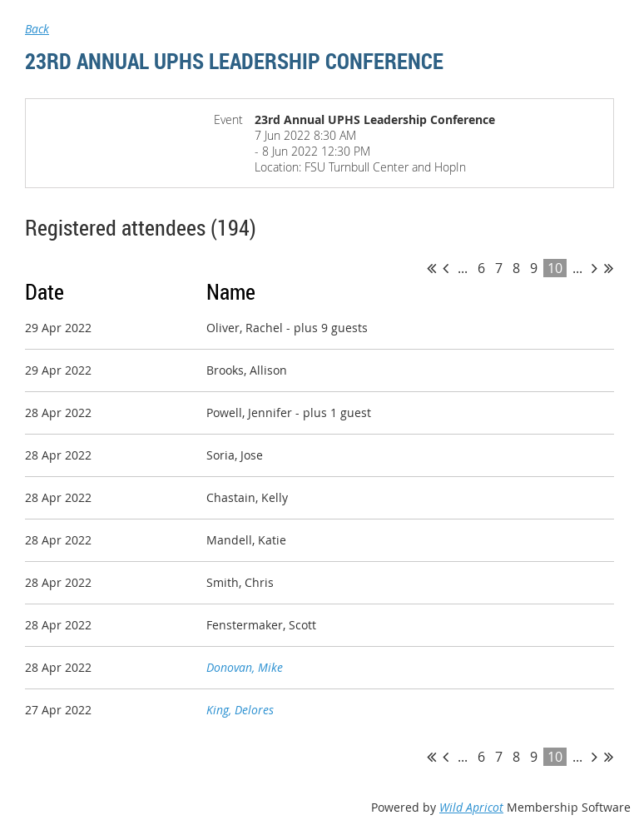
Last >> (609, 268)
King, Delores (240, 710)
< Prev (446, 268)
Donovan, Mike (245, 667)
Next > (594, 268)
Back (37, 29)
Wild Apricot (471, 807)
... (463, 268)
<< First (431, 268)
